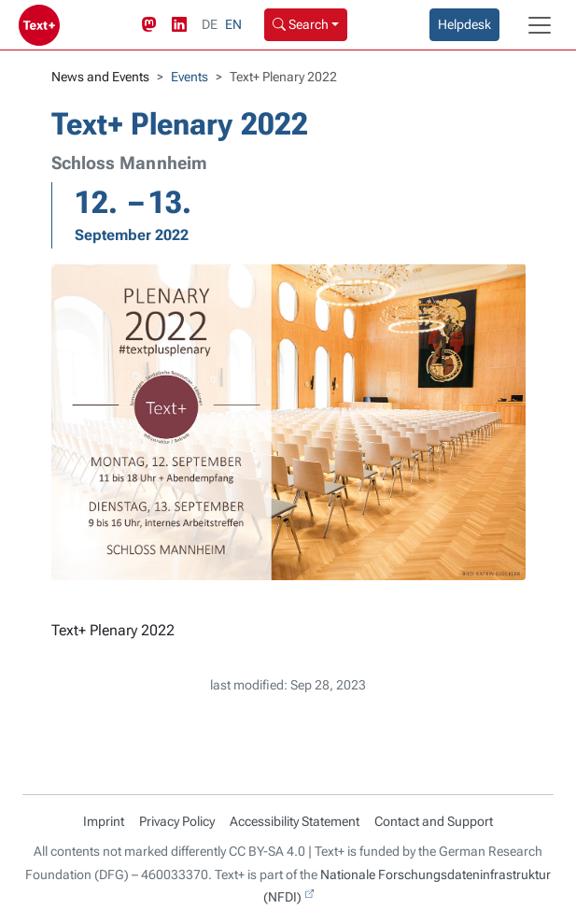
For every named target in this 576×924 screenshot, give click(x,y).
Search (301, 24)
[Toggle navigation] (540, 25)
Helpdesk (464, 24)
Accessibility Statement (295, 821)
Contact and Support (434, 821)
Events (190, 77)
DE (210, 24)
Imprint (104, 821)
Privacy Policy (177, 821)
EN (233, 24)
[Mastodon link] (153, 25)
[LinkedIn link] (183, 25)
